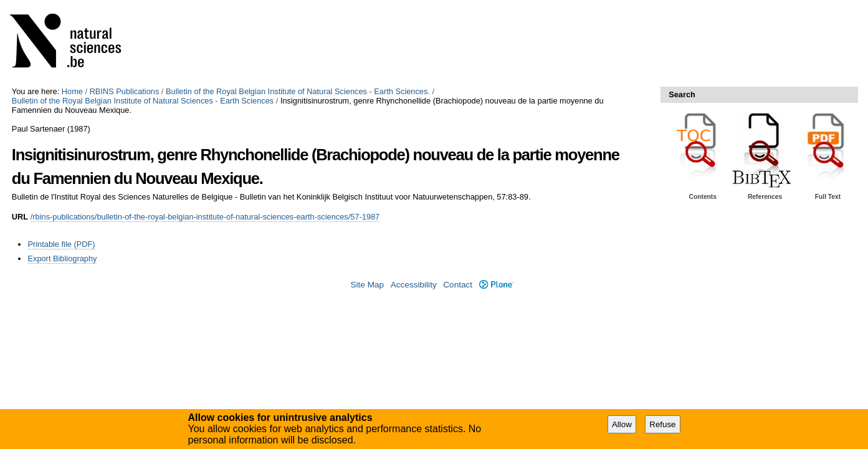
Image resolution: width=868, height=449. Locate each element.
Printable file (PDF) (61, 244)
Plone (496, 285)
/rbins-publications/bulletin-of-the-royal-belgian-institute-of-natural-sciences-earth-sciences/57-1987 (205, 217)
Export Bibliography (62, 258)
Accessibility (414, 285)
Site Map (367, 285)
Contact (458, 285)
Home (72, 91)
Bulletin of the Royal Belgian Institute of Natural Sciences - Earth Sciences (143, 101)
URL (20, 217)
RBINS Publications (125, 91)
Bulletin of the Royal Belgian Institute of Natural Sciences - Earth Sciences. (298, 91)
